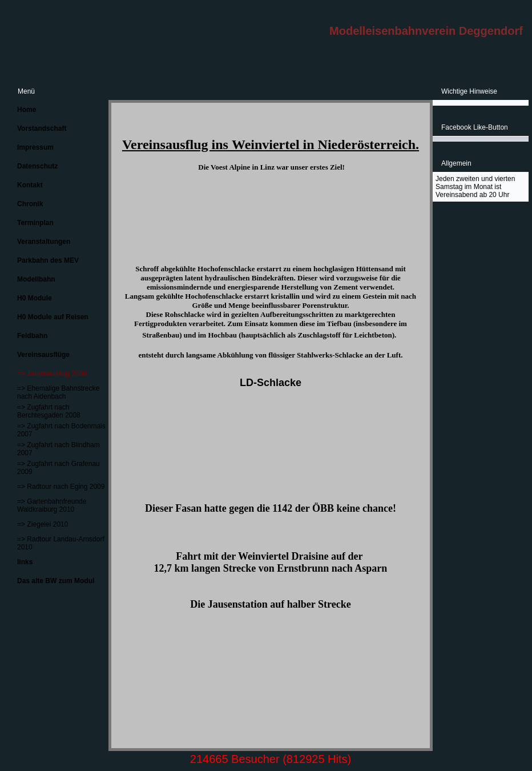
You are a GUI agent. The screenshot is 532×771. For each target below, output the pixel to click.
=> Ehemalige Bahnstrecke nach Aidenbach (58, 392)
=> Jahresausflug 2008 (52, 374)
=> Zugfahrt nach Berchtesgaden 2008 (49, 411)
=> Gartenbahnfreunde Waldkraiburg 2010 (52, 505)
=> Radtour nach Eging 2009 (61, 487)
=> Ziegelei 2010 (43, 524)
